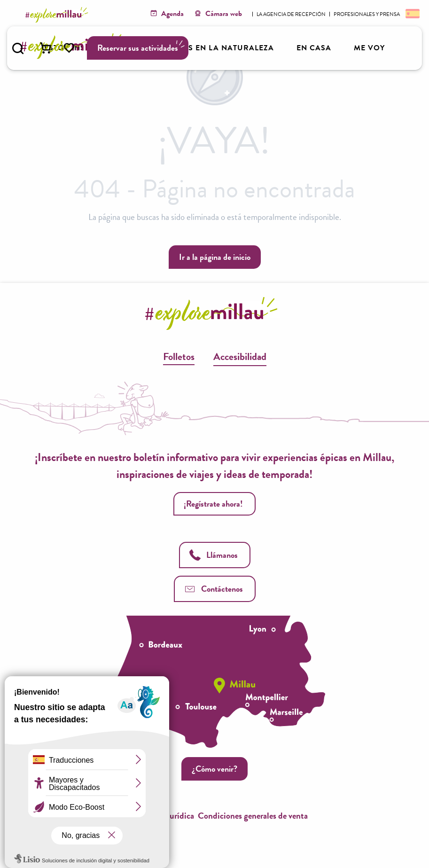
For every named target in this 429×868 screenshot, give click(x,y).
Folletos (179, 356)
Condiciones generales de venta (253, 816)
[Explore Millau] (58, 15)
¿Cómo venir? (214, 769)
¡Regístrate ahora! (213, 504)
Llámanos (214, 555)
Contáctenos (214, 589)
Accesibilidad (240, 356)
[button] (18, 48)
